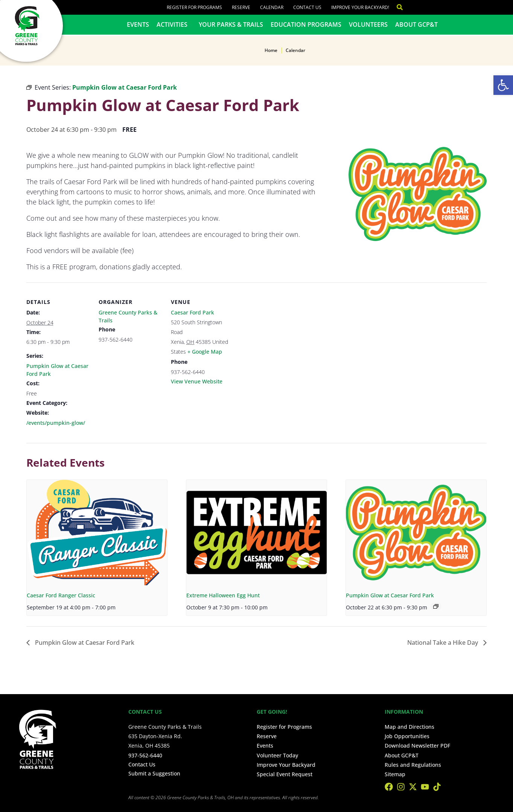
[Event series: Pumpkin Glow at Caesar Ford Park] (436, 606)
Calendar (272, 7)
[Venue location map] (283, 334)
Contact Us (307, 7)
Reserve (241, 7)
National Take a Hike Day (443, 643)
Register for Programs (194, 7)
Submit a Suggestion (154, 773)
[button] (503, 85)
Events (138, 24)
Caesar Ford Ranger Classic (61, 595)
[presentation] (97, 533)
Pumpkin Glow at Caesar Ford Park (390, 595)
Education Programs (306, 24)
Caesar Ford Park (193, 312)
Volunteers (368, 24)
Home (271, 50)
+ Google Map (205, 352)
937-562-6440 (145, 755)
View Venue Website (197, 381)
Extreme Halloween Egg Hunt (223, 595)
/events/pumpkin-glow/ (56, 423)
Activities (174, 24)
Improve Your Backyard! (360, 7)
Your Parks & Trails (231, 24)
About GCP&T (416, 24)
